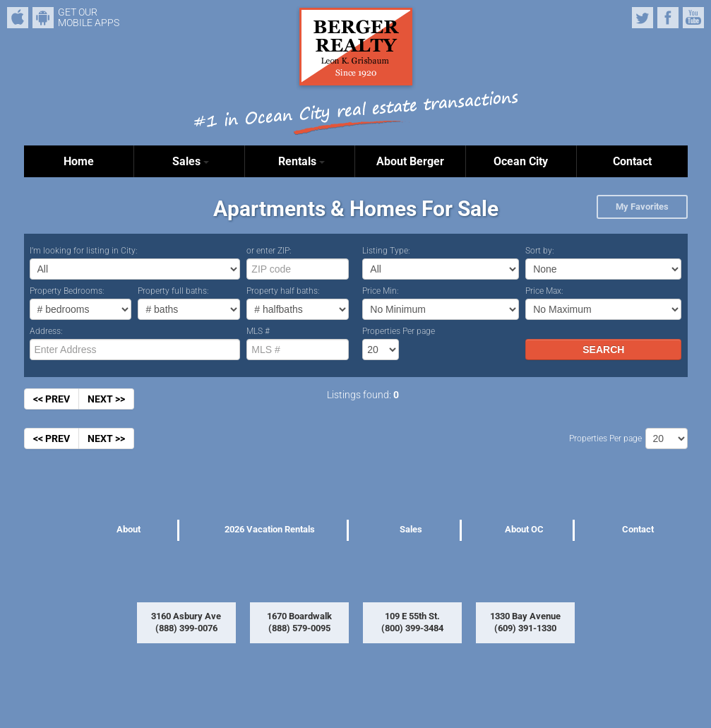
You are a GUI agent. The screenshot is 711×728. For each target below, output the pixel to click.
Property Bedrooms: (67, 291)
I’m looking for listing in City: (84, 251)
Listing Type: (386, 251)
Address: (46, 331)
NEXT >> (106, 399)
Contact (632, 161)
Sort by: (540, 251)
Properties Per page (399, 331)
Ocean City (521, 161)
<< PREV (52, 399)
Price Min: (381, 291)
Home (79, 161)
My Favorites (642, 207)
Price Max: (544, 291)
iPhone (18, 18)
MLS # (258, 331)
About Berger (410, 161)
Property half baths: (283, 291)
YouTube (693, 18)
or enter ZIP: (269, 251)
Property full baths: (173, 291)
